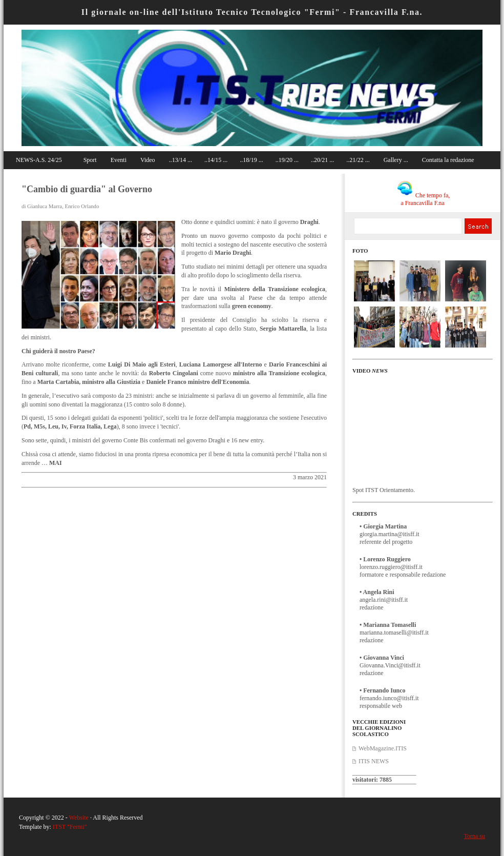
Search (478, 226)
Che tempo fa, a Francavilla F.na (424, 199)
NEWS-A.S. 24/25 (39, 160)
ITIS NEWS (374, 761)
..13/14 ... (181, 160)
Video (148, 160)
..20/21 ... (322, 160)
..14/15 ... (216, 160)
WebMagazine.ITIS (383, 748)
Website (79, 818)
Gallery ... (396, 160)
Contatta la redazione (448, 160)
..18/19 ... (251, 160)
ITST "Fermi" (70, 827)
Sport (90, 160)
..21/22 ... (358, 160)
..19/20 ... (287, 160)
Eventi (119, 160)
